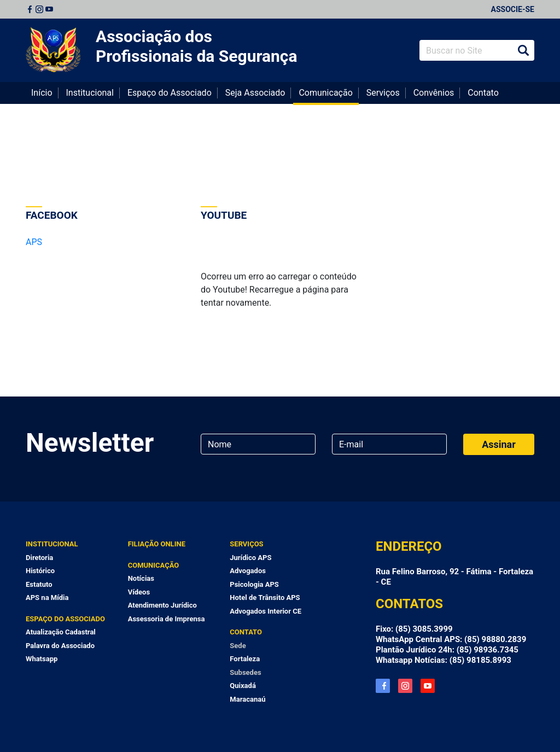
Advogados (248, 571)
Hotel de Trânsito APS (265, 597)
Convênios (434, 93)
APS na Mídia (47, 597)
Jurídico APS (250, 558)
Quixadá (243, 686)
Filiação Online (157, 544)
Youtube (49, 9)
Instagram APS (405, 686)
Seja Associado (255, 93)
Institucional (90, 93)
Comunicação (325, 93)
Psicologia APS (254, 584)
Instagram (39, 9)
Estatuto (39, 584)
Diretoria (39, 558)
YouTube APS (428, 686)
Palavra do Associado (60, 646)
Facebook (30, 9)
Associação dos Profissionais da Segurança (197, 46)
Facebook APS (383, 686)
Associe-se (513, 9)
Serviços (383, 93)
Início (42, 93)
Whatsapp (42, 659)
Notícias (141, 578)
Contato (483, 93)
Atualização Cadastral (61, 632)
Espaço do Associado (170, 93)
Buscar (523, 50)
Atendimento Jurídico (162, 605)
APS (34, 242)
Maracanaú (247, 699)
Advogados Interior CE (266, 611)
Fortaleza (245, 659)
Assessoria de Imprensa (167, 619)
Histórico (40, 571)
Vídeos (139, 592)
